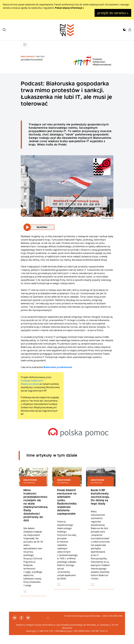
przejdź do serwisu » (113, 13)
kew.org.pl (31, 631)
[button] (4, 30)
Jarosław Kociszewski (32, 60)
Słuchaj (42, 227)
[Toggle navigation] (25, 45)
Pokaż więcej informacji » (70, 8)
